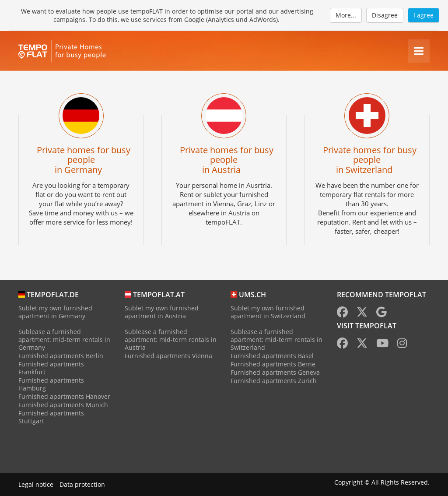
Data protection (82, 484)
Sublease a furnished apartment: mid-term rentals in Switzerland (276, 339)
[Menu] (419, 51)
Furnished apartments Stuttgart (51, 417)
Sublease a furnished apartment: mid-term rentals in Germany (64, 339)
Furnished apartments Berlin (61, 356)
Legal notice (36, 484)
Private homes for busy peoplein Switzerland (370, 160)
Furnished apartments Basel (272, 356)
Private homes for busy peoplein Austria (227, 160)
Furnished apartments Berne (273, 364)
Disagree (385, 15)
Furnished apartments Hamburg (51, 384)
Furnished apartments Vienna (168, 356)
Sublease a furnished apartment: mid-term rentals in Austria (171, 339)
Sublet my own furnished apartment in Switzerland (268, 312)
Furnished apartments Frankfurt (51, 368)
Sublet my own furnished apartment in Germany (55, 312)
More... (346, 15)
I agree (423, 15)
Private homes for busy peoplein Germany (84, 160)
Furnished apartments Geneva (275, 372)
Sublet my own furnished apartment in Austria (162, 312)
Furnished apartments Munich (63, 405)
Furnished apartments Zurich (274, 381)
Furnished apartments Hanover (64, 396)
